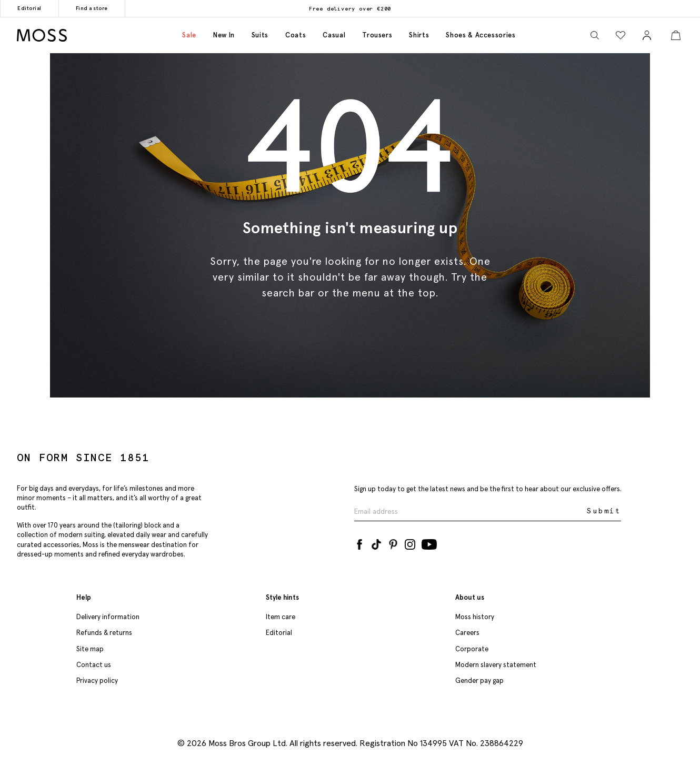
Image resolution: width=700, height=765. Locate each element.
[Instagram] (410, 542)
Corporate (472, 649)
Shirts (419, 35)
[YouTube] (429, 542)
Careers (467, 633)
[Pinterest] (393, 542)
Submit (604, 511)
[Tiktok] (376, 542)
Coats (296, 35)
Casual (334, 35)
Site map (90, 649)
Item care (281, 617)
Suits (260, 35)
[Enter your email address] (469, 511)
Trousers (377, 35)
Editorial (29, 8)
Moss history (475, 617)
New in (224, 35)
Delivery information (108, 617)
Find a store (92, 8)
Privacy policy (97, 680)
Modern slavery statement (496, 665)
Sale (189, 35)
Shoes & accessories (481, 35)
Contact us (94, 665)
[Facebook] (359, 542)
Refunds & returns (104, 633)
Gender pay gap (479, 680)
